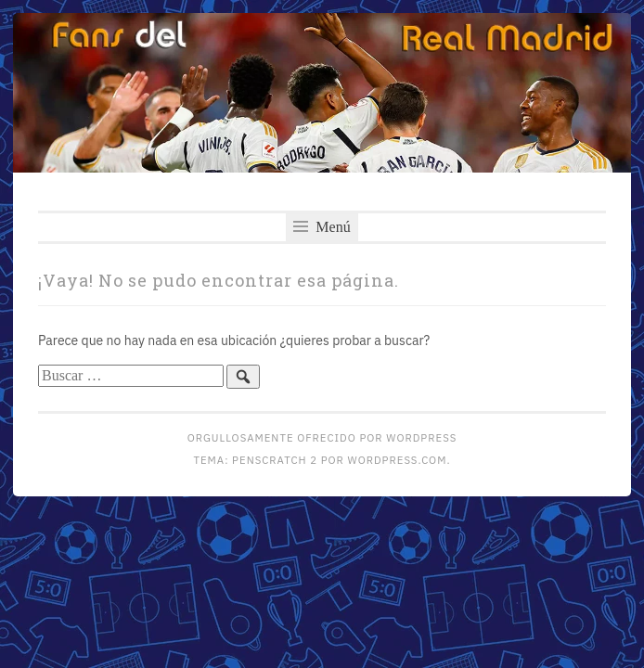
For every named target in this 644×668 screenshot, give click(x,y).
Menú (322, 227)
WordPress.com (398, 460)
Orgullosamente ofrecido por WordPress (322, 437)
